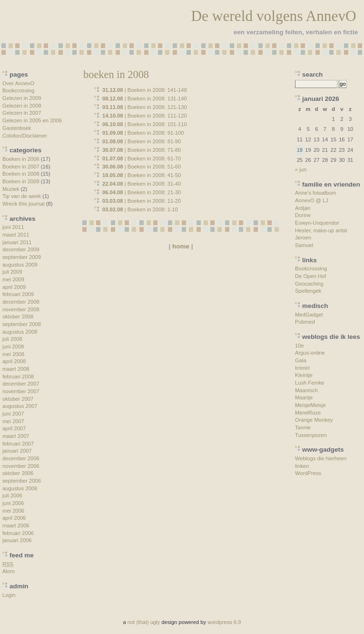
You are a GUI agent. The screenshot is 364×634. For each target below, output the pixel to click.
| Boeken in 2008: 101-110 (145, 124)
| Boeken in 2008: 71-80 (142, 150)
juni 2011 (13, 227)
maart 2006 (16, 525)
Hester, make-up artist (321, 230)
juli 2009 (12, 272)
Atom (9, 571)
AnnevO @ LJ (312, 200)
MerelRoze (308, 413)
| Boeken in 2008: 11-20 (142, 201)
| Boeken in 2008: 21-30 (142, 192)
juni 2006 (13, 503)
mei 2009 (13, 279)
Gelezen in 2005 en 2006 (32, 120)
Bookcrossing (18, 90)
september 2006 (22, 481)
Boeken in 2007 (21, 167)
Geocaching (309, 284)
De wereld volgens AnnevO (273, 16)
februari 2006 (18, 533)
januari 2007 (17, 451)
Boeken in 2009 (21, 181)
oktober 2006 (18, 473)
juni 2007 (13, 414)
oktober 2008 (18, 317)
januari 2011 (17, 242)
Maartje (304, 397)
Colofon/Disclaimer (25, 136)
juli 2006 (12, 495)
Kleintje (304, 375)
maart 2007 (16, 436)
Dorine (303, 215)
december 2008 (21, 302)
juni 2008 (13, 347)
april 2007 (14, 428)
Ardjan (303, 208)
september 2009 (22, 257)
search (312, 74)
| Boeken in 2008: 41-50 (142, 175)
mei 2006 (13, 511)
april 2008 (14, 361)
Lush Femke (310, 383)
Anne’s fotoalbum (315, 193)
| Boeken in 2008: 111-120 (145, 116)
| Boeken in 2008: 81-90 (142, 141)
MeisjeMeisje (310, 405)
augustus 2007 (20, 406)
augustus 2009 (20, 265)
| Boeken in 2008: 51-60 (142, 167)
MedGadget (309, 315)
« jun (301, 169)
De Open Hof (310, 276)
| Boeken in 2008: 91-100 (143, 133)
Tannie (303, 427)
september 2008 (22, 324)
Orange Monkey (314, 420)
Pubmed (305, 322)
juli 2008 (12, 339)
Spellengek (308, 291)
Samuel (304, 245)
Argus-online (310, 353)
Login (9, 595)
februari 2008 (18, 376)
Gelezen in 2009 (22, 98)
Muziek (11, 189)
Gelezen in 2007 (22, 113)
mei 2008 (13, 354)
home (181, 246)
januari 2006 (17, 540)
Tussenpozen (311, 435)
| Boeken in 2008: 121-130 (145, 107)
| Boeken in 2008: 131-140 (145, 99)
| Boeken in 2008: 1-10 (140, 209)
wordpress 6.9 (224, 622)
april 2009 (14, 287)
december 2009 (21, 249)
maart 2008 (16, 369)
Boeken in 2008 (21, 174)
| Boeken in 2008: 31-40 (142, 184)
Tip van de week (22, 196)
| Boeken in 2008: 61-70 (142, 158)
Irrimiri (302, 368)
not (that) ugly (144, 622)
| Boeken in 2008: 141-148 (145, 90)
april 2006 (14, 518)
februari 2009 (18, 294)
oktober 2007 (18, 399)
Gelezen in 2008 (22, 106)
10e (300, 346)
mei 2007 (13, 421)
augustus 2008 (20, 332)
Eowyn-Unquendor (317, 223)
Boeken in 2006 (21, 159)
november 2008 (21, 309)
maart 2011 (16, 235)
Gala (301, 360)
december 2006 (21, 458)
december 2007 (21, 384)
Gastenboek (17, 128)
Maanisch (306, 390)
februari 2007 (18, 444)
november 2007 (21, 391)
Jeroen (303, 238)
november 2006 (21, 466)
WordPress (308, 473)
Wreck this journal (24, 204)
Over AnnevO (18, 83)
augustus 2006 (20, 488)
